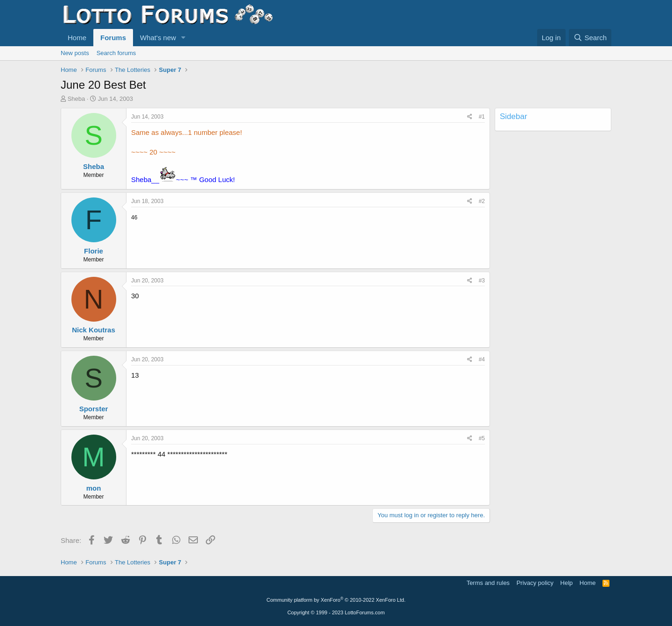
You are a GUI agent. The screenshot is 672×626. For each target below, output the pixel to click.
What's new (158, 38)
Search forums (116, 53)
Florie (94, 251)
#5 (482, 438)
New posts (75, 53)
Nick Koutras (94, 330)
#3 (482, 281)
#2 (482, 201)
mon (94, 488)
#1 (482, 117)
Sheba (77, 99)
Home (77, 38)
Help (567, 583)
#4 (482, 359)
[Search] (590, 38)
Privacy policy (535, 583)
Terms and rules (488, 583)
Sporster (94, 409)
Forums (113, 38)
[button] (183, 38)
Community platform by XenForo (336, 600)
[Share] (470, 117)
